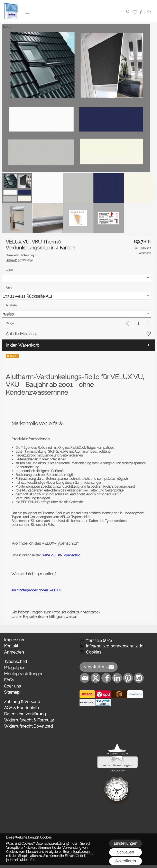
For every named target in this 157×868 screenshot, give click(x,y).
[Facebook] (106, 678)
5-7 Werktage (19, 260)
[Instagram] (139, 678)
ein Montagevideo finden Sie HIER (36, 590)
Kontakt (11, 646)
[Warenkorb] (142, 12)
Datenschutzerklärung (25, 714)
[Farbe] (77, 296)
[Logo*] (11, 4)
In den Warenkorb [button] (22, 345)
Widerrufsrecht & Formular (29, 720)
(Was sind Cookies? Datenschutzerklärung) (38, 844)
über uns (12, 686)
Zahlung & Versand (22, 702)
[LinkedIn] (117, 678)
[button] (27, 12)
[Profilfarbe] (77, 314)
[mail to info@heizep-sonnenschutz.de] (85, 678)
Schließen (126, 852)
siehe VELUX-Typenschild (61, 555)
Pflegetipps (15, 668)
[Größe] (77, 278)
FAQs (9, 680)
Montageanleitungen (24, 674)
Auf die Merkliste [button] (21, 334)
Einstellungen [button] (126, 843)
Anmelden (14, 652)
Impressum (15, 640)
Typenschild (15, 662)
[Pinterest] (128, 678)
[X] (95, 678)
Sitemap (12, 692)
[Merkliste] (135, 12)
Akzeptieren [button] (126, 861)
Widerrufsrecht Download (28, 726)
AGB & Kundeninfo (21, 708)
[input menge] (138, 323)
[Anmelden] (128, 12)
